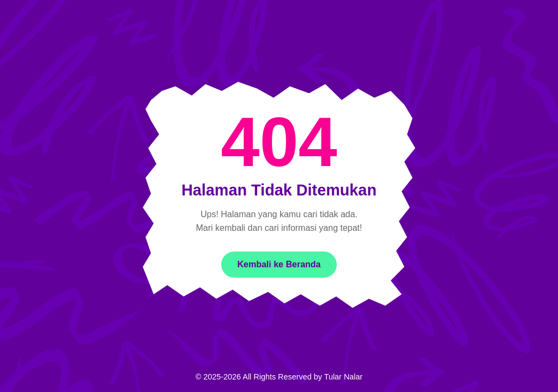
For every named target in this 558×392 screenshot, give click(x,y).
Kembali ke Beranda (279, 264)
